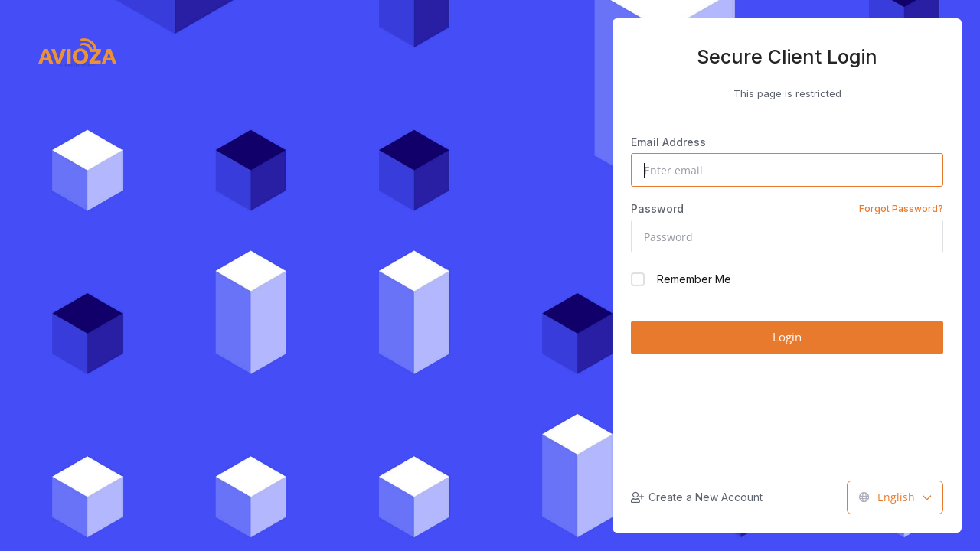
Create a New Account (697, 497)
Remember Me (681, 279)
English (895, 497)
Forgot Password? (901, 209)
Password (787, 209)
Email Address (668, 142)
